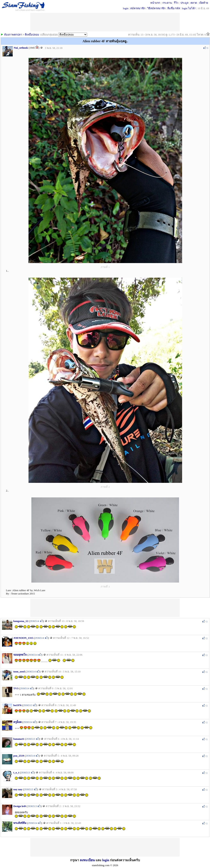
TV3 (16, 688)
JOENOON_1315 (23, 638)
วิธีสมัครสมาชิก (156, 8)
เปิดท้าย (204, 3)
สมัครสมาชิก (138, 8)
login (126, 8)
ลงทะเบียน (87, 860)
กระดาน (167, 3)
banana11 (19, 739)
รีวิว (176, 3)
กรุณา (75, 860)
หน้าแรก (155, 3)
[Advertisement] (105, 608)
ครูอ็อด (17, 722)
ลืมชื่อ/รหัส (174, 8)
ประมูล (184, 3)
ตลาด (194, 3)
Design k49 (20, 806)
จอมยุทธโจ (20, 655)
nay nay (18, 789)
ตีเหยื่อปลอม (32, 35)
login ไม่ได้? (189, 8)
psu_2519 (19, 756)
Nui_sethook (21, 48)
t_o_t (16, 772)
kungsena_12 (21, 621)
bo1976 (17, 705)
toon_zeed (19, 672)
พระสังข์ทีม (20, 823)
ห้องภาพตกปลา (13, 35)
